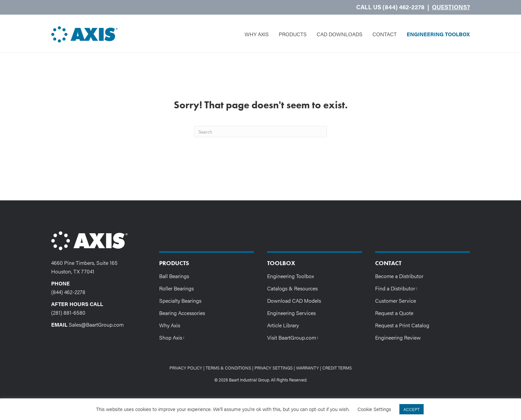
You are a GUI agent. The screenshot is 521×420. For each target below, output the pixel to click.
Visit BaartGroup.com (294, 337)
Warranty (308, 368)
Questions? (451, 7)
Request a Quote (394, 313)
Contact (385, 34)
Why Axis (257, 34)
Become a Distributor (399, 276)
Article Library (283, 325)
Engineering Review (398, 337)
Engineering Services (291, 313)
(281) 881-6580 (68, 313)
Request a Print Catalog (402, 325)
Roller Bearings (176, 288)
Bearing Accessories (182, 313)
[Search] (260, 132)
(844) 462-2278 (68, 292)
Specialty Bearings (180, 301)
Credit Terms (337, 368)
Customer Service (396, 301)
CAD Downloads (340, 34)
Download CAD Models (294, 301)
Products (293, 34)
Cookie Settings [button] (374, 409)
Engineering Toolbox (438, 34)
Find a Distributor (398, 288)
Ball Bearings (174, 276)
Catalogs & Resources (292, 288)
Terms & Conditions (228, 368)
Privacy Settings (274, 368)
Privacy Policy (186, 368)
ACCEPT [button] (412, 409)
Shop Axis (173, 337)
